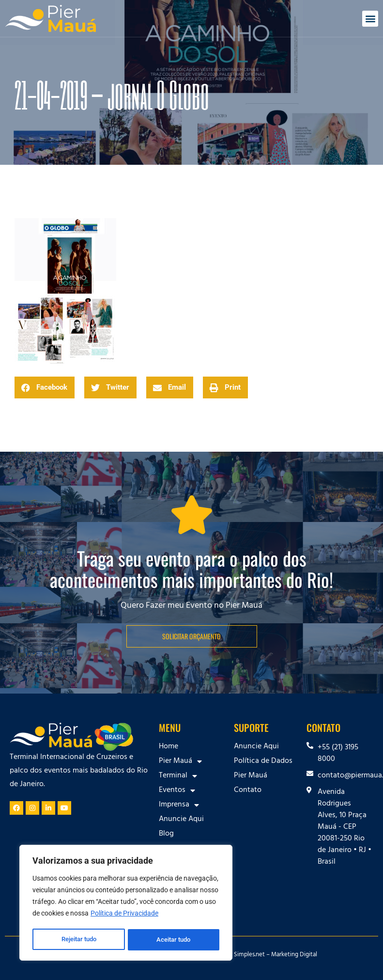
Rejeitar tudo (79, 940)
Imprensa (179, 805)
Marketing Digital (294, 955)
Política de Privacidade (124, 916)
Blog (166, 834)
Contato (248, 790)
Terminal (178, 776)
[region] (126, 904)
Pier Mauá (180, 761)
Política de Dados (263, 761)
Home (169, 747)
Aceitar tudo (174, 940)
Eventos (177, 790)
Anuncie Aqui (181, 820)
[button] (370, 19)
